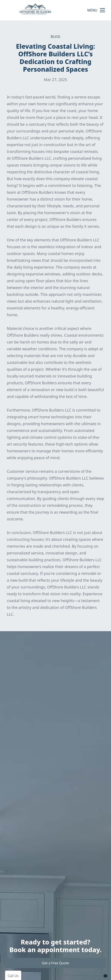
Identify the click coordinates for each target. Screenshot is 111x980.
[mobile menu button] (102, 10)
